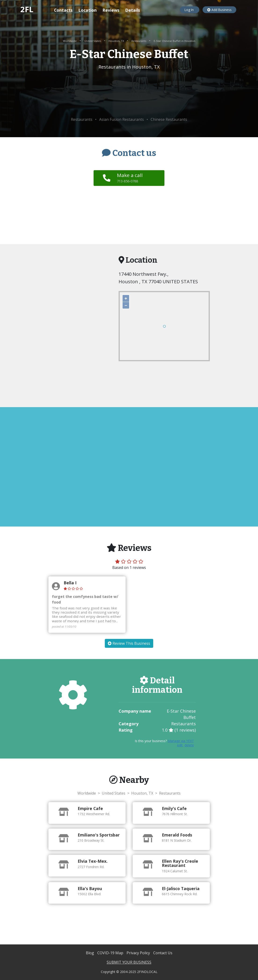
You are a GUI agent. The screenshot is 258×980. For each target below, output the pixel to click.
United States (93, 41)
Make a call (131, 178)
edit (180, 745)
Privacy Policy (139, 953)
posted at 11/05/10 (64, 626)
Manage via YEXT (181, 741)
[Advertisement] (129, 94)
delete (189, 745)
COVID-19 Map (111, 953)
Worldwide (70, 41)
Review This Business (129, 643)
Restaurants (139, 41)
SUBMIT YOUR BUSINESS (129, 962)
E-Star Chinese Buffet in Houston (174, 41)
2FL (27, 9)
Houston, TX (117, 41)
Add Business (219, 10)
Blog (90, 953)
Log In (190, 10)
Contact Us (163, 953)
